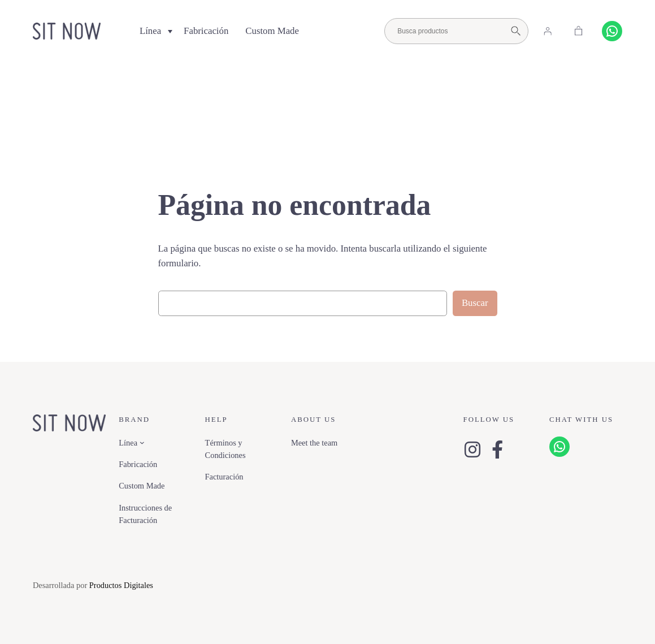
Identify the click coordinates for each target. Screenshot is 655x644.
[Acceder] (548, 31)
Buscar (475, 303)
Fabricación (206, 31)
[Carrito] (579, 31)
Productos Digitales (121, 585)
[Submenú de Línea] (142, 442)
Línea (150, 31)
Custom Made (272, 31)
